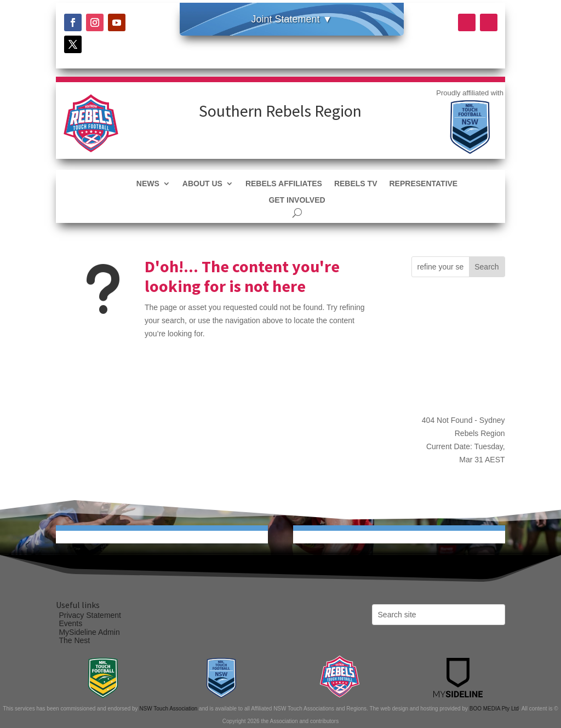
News (148, 184)
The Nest (74, 640)
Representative (423, 184)
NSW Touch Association (168, 709)
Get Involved (297, 200)
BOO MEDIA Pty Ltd (494, 709)
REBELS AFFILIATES (284, 184)
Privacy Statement (90, 615)
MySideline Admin (89, 632)
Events (70, 623)
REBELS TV (356, 184)
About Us (202, 184)
